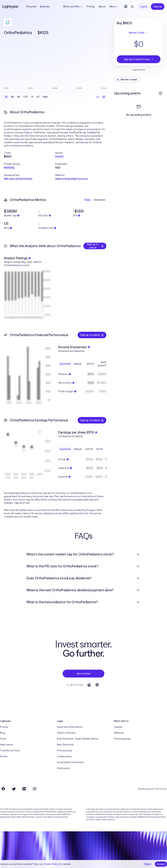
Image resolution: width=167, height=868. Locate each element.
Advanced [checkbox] (99, 200)
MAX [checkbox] (45, 97)
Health (59, 156)
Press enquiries (122, 739)
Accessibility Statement (70, 762)
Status (4, 756)
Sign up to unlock (95, 246)
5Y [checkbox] (38, 97)
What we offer (73, 7)
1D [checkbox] (6, 97)
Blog (3, 733)
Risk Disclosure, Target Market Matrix (77, 739)
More (114, 7)
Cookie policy (64, 756)
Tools (3, 739)
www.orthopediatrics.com (72, 179)
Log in (144, 7)
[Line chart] (98, 97)
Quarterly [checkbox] (65, 364)
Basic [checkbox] (88, 200)
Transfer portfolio (10, 750)
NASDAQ (9, 168)
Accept (161, 864)
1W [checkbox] (12, 97)
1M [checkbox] (19, 97)
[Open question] (138, 554)
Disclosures (63, 768)
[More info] (160, 93)
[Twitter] (14, 789)
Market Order (139, 33)
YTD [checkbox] (26, 97)
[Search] (132, 7)
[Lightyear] (11, 7)
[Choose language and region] (126, 7)
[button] (30, 153)
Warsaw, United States (18, 179)
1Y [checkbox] (32, 97)
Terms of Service (66, 733)
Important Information (70, 727)
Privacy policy (65, 750)
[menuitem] (83, 554)
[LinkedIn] (24, 789)
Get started (83, 674)
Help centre (7, 745)
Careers (118, 727)
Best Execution (65, 745)
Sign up (158, 7)
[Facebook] (3, 789)
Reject (148, 864)
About (102, 7)
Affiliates (119, 733)
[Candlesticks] (104, 97)
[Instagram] (35, 789)
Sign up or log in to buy (139, 59)
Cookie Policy (51, 864)
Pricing (91, 7)
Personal (31, 7)
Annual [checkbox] (78, 364)
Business (45, 7)
